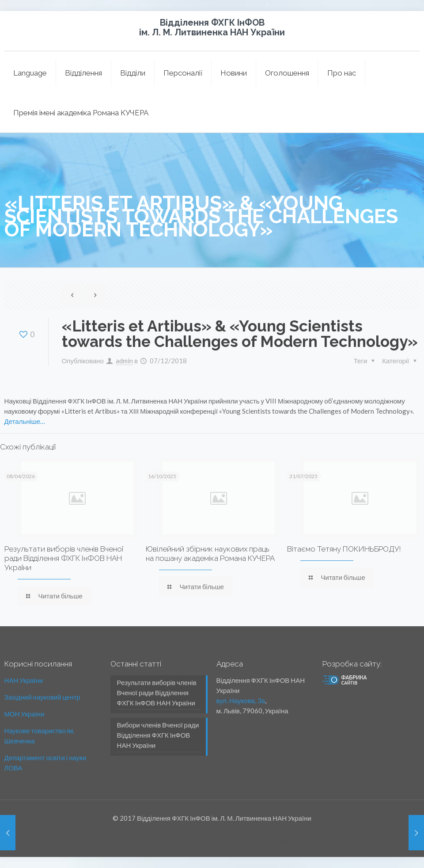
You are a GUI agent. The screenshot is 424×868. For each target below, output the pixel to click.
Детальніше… (25, 421)
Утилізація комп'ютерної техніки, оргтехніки (187, 852)
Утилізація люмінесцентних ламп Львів (184, 841)
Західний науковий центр (42, 697)
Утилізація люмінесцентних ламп (293, 841)
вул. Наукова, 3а (241, 700)
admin (124, 361)
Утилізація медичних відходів (297, 852)
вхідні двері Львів (97, 841)
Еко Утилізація (363, 852)
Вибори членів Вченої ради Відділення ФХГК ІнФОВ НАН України (158, 735)
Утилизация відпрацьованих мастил (68, 852)
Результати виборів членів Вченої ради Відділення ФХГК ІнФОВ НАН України (64, 558)
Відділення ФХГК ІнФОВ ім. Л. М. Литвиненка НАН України (212, 27)
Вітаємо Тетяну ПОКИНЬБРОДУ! (344, 549)
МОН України (25, 714)
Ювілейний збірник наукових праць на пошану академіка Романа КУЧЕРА (210, 554)
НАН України (24, 680)
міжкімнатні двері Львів (35, 841)
